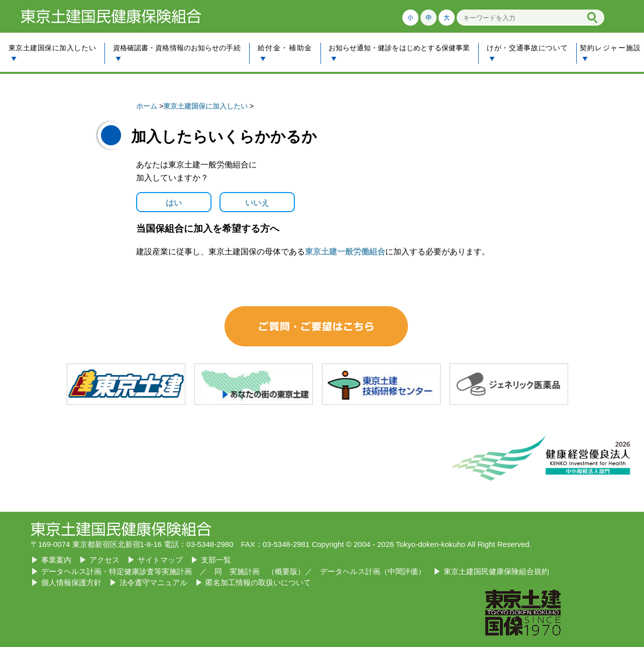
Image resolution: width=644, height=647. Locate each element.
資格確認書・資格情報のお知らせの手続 (177, 52)
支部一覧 (216, 560)
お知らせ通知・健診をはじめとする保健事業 (399, 52)
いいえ (257, 203)
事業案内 (56, 560)
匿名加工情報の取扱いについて (258, 582)
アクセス (104, 560)
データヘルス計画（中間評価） (373, 571)
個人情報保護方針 (71, 582)
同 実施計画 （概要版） (260, 571)
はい (174, 203)
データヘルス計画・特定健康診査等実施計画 (117, 571)
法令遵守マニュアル (153, 582)
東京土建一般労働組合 (345, 252)
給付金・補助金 (285, 52)
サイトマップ (160, 560)
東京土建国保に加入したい (52, 52)
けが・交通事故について (527, 52)
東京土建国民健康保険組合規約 (496, 571)
